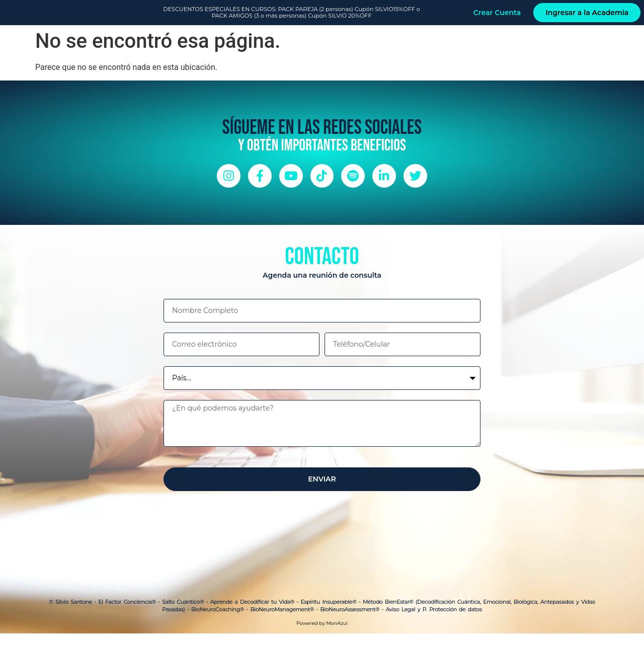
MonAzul (337, 635)
